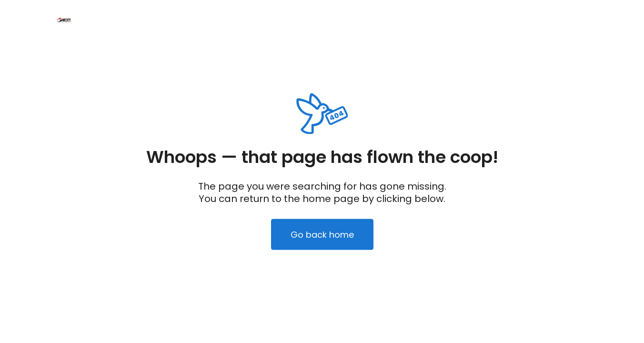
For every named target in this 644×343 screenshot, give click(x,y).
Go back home (322, 235)
